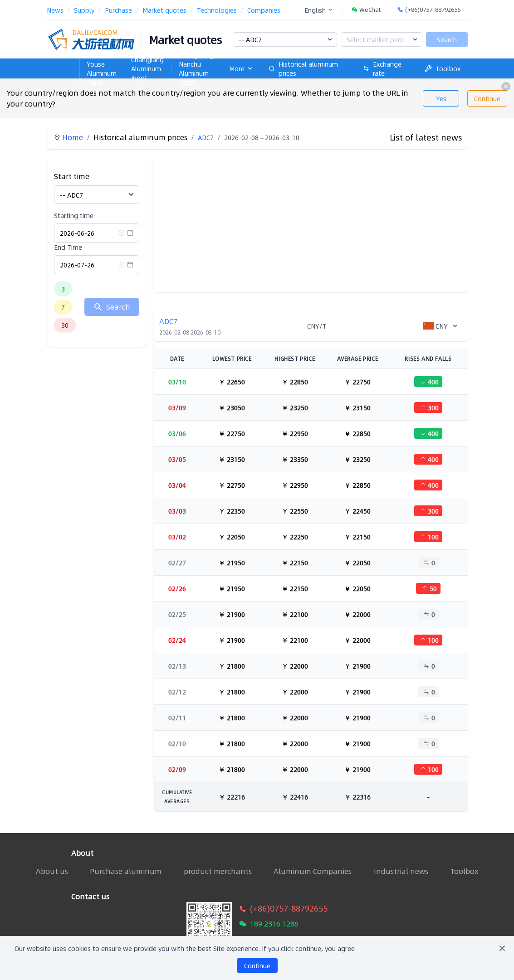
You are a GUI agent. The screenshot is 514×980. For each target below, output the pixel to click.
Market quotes (164, 10)
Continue (487, 98)
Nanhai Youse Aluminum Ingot (102, 68)
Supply (84, 10)
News (55, 10)
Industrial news (401, 871)
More (241, 68)
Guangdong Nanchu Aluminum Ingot (196, 68)
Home (63, 55)
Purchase (118, 10)
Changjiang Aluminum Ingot (147, 68)
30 (65, 325)
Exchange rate (382, 68)
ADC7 (206, 137)
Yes (441, 98)
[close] (506, 87)
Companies (264, 10)
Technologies (217, 10)
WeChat (366, 10)
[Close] (502, 948)
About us (52, 871)
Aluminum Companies (313, 871)
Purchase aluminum (126, 871)
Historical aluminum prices (303, 68)
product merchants (218, 871)
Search (447, 39)
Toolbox (443, 68)
